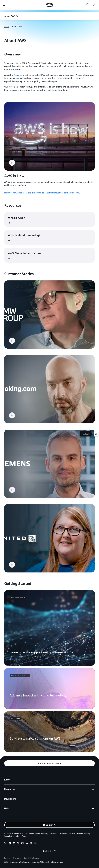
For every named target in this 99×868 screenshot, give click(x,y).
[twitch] (23, 844)
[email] (35, 844)
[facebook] (10, 844)
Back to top (49, 851)
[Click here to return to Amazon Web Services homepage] (49, 5)
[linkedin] (14, 844)
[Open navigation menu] (4, 5)
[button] (49, 16)
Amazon (18, 75)
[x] (5, 844)
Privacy (7, 858)
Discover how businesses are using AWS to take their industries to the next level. (42, 193)
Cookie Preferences (32, 858)
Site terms (17, 858)
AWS (6, 26)
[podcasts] (31, 844)
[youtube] (27, 844)
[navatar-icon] (94, 5)
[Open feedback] (96, 434)
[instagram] (18, 844)
